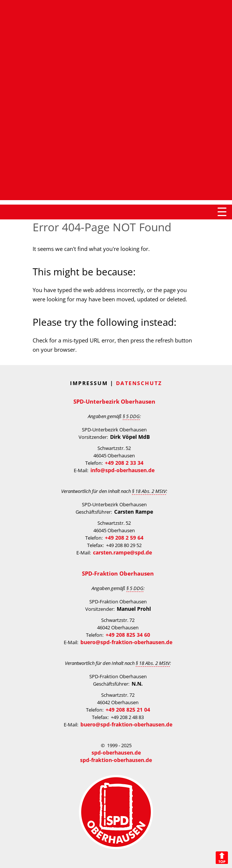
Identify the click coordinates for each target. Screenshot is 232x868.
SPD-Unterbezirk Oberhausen (114, 401)
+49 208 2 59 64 (124, 538)
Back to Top (222, 858)
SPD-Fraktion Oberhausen (118, 573)
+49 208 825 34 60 (128, 635)
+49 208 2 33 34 (124, 463)
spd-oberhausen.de (116, 753)
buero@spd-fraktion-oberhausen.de (126, 642)
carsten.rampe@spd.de (122, 552)
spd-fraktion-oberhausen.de (116, 760)
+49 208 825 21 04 (128, 710)
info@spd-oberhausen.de (122, 470)
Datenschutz (139, 383)
